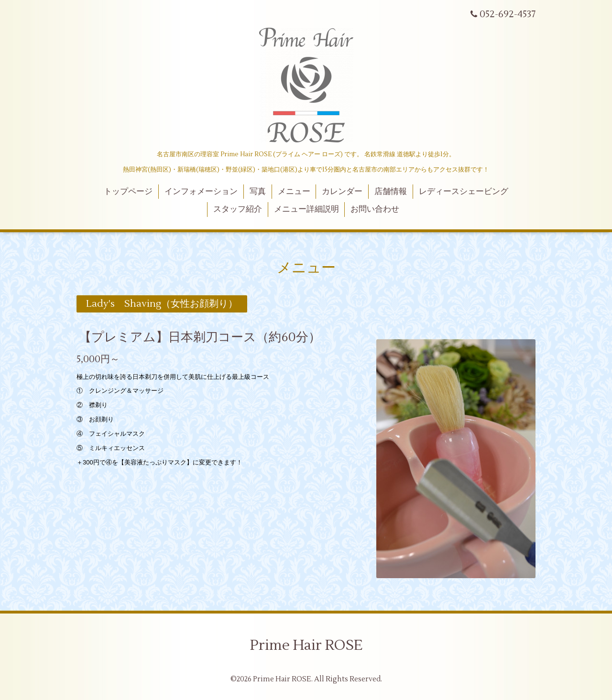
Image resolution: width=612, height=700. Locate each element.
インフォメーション (201, 192)
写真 (258, 192)
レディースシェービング (464, 192)
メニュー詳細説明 (306, 209)
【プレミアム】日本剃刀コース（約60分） (200, 337)
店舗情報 (391, 192)
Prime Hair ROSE (306, 645)
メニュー (294, 192)
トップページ (128, 192)
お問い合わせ (375, 209)
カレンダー (342, 192)
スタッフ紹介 (238, 209)
